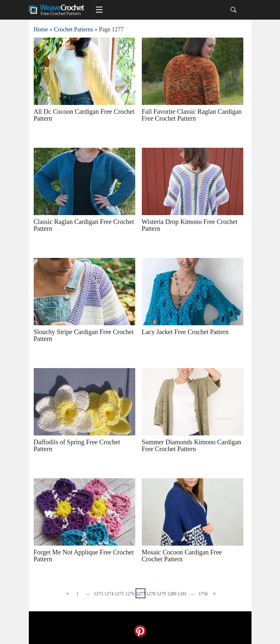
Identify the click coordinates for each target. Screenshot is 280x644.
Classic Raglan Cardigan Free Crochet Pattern (84, 225)
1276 (130, 594)
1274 (109, 594)
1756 (203, 594)
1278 (151, 594)
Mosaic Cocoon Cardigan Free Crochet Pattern (182, 556)
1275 (120, 594)
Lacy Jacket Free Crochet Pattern (185, 332)
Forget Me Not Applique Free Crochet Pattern (84, 556)
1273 (99, 594)
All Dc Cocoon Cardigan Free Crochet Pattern (84, 115)
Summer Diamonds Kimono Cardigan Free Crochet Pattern (192, 445)
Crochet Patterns (74, 29)
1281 (182, 594)
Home (41, 29)
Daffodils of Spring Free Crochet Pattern (77, 445)
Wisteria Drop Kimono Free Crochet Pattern (190, 225)
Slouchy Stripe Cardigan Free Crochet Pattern (84, 335)
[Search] (233, 10)
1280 (172, 594)
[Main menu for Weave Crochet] (99, 10)
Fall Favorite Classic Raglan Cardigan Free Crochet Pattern (192, 115)
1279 (161, 594)
